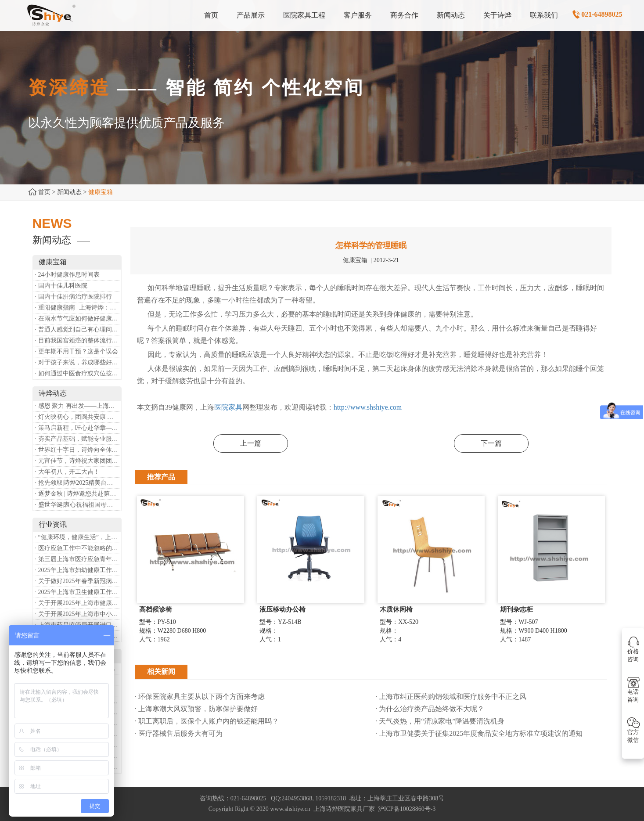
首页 (44, 192)
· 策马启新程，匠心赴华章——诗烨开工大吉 (78, 428)
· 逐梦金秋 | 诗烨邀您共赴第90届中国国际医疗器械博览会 (78, 494)
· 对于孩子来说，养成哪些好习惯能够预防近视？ (78, 362)
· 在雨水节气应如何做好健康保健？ (78, 319)
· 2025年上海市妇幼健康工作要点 (78, 570)
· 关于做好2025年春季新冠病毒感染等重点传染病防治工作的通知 (78, 581)
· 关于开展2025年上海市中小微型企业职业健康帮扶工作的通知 (78, 614)
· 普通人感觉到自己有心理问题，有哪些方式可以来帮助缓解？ (78, 329)
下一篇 (491, 443)
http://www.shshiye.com (368, 407)
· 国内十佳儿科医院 (61, 286)
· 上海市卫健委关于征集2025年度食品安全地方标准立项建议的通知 (479, 733)
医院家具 (228, 407)
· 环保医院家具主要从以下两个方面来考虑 (200, 697)
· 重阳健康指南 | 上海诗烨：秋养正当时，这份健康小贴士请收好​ (78, 308)
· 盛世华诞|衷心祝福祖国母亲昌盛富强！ (78, 505)
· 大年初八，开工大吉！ (67, 472)
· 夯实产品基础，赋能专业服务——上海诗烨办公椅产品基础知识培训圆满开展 (78, 439)
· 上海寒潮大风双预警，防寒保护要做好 (196, 709)
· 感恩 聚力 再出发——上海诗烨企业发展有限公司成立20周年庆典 (78, 406)
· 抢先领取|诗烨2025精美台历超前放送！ (78, 483)
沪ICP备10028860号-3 (407, 809)
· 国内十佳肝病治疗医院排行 (74, 297)
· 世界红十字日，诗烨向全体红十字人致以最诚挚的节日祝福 (78, 450)
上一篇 (251, 443)
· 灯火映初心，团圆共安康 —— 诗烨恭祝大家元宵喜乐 (78, 417)
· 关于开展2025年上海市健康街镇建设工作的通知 (78, 603)
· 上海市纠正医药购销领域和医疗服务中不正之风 (451, 697)
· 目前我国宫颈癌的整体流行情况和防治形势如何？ (78, 340)
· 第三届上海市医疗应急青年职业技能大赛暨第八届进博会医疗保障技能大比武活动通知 (78, 559)
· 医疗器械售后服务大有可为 (179, 733)
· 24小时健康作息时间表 (67, 275)
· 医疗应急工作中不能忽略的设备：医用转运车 (78, 548)
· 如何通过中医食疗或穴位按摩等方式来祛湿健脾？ (78, 373)
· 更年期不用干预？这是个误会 (77, 351)
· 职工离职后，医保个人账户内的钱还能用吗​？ (207, 721)
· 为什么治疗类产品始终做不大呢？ (430, 709)
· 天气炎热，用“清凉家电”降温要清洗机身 (440, 721)
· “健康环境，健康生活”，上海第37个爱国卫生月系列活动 (78, 537)
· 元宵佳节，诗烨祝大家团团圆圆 (78, 461)
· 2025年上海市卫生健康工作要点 (78, 592)
